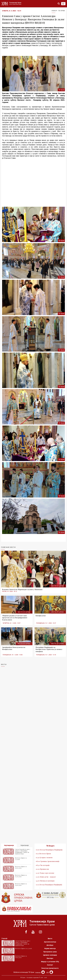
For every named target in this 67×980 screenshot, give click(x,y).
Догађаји (50, 945)
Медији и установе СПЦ (50, 962)
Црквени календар (50, 955)
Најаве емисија (50, 948)
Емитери (50, 958)
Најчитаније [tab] (25, 845)
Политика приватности (50, 968)
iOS (50, 973)
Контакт (50, 965)
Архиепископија (50, 942)
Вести (50, 939)
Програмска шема (50, 952)
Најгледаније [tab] (9, 845)
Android (40, 973)
